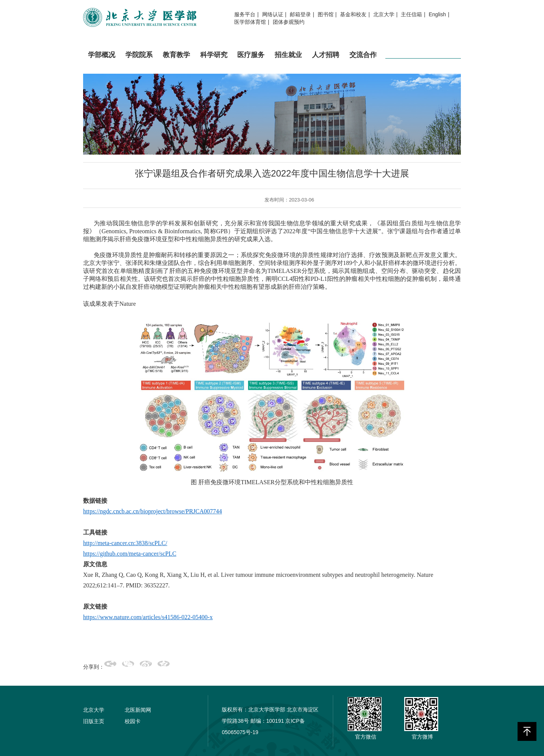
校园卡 (133, 721)
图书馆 (326, 14)
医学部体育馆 (250, 22)
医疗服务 (251, 61)
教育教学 (176, 61)
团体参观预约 (289, 22)
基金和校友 (353, 14)
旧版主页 (94, 721)
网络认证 (273, 14)
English (437, 14)
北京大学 (384, 14)
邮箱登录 (300, 14)
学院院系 (139, 61)
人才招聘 (326, 61)
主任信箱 (411, 14)
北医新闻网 (138, 710)
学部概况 (102, 61)
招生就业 (288, 61)
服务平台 (245, 14)
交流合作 (363, 61)
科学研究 (214, 61)
